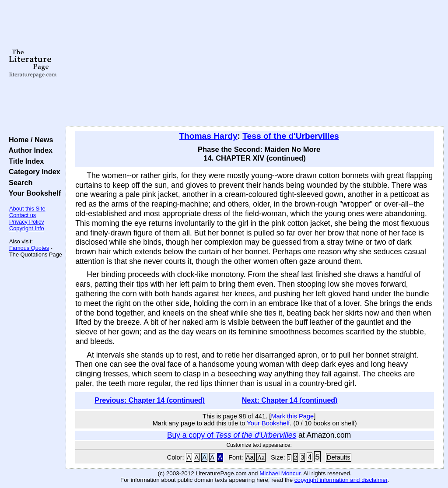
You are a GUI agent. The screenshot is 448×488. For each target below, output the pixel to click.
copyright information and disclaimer (341, 480)
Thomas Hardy (208, 136)
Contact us (23, 215)
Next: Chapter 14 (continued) (290, 400)
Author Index (29, 150)
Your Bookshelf (33, 193)
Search (19, 183)
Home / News (29, 140)
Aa (250, 457)
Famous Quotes (29, 248)
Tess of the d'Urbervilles (291, 136)
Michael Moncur (280, 473)
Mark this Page (292, 416)
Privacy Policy (27, 222)
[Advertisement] (255, 63)
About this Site (27, 209)
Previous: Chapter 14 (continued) (150, 400)
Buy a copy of (232, 435)
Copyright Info (27, 228)
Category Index (33, 172)
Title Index (24, 161)
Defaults (339, 457)
